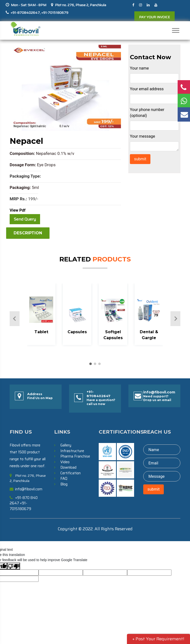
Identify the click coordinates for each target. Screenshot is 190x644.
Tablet (41, 332)
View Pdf (18, 210)
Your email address (147, 89)
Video (65, 462)
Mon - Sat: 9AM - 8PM (29, 5)
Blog (64, 484)
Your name (139, 68)
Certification (71, 473)
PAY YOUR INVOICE (154, 17)
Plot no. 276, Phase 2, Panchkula (81, 5)
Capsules (77, 332)
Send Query (25, 219)
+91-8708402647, (26, 13)
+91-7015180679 (54, 13)
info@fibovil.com (159, 392)
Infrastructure (72, 451)
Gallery (66, 445)
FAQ (64, 478)
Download (68, 467)
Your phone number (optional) (147, 113)
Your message (142, 136)
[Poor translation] (14, 566)
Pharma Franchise (75, 456)
